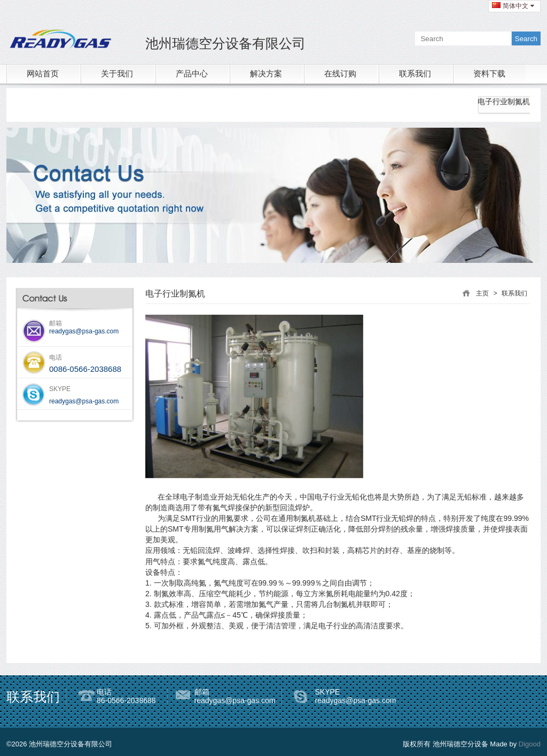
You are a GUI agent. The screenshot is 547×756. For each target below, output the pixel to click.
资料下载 (489, 73)
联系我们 (415, 73)
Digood (530, 744)
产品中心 (192, 73)
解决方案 (266, 73)
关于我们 (117, 73)
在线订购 (340, 73)
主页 (482, 293)
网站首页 (43, 73)
